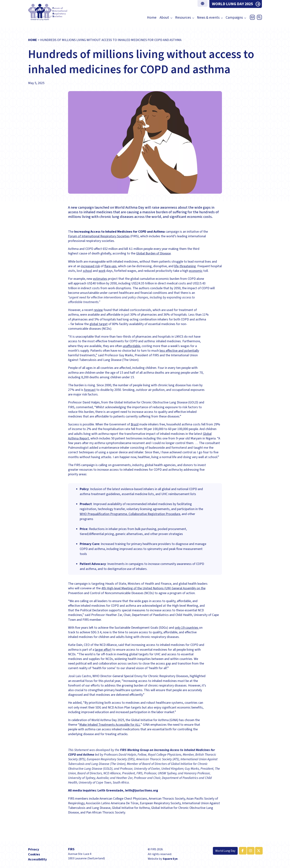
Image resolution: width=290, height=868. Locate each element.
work (102, 271)
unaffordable (131, 346)
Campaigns (234, 18)
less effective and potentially (179, 351)
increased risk (90, 266)
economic (196, 271)
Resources (183, 18)
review (98, 310)
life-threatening (185, 266)
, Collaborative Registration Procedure (154, 514)
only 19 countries (187, 628)
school (87, 271)
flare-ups (110, 266)
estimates (100, 279)
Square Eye (170, 859)
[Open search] (259, 18)
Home (152, 18)
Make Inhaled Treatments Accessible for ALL (110, 725)
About (164, 18)
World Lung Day (225, 851)
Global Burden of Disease (153, 253)
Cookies (34, 854)
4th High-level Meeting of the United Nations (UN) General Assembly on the (153, 588)
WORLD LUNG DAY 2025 (232, 4)
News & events (208, 18)
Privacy (34, 849)
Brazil (135, 424)
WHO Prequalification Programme (103, 514)
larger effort (103, 650)
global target (99, 324)
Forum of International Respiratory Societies (99, 236)
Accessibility (37, 859)
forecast (90, 390)
